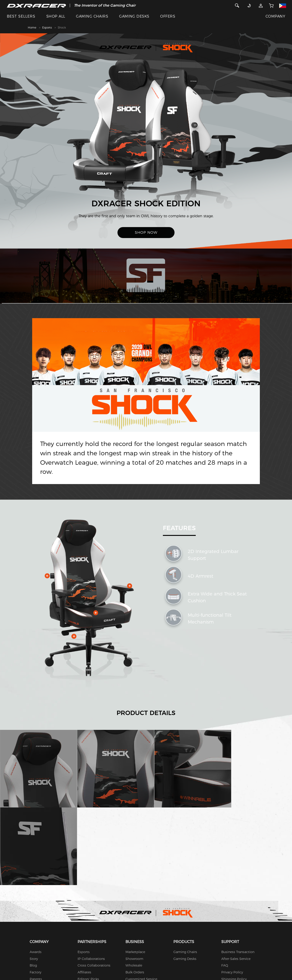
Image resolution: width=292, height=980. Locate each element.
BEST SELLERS (21, 16)
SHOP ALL (56, 16)
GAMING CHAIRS (92, 16)
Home (32, 28)
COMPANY (275, 16)
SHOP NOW (146, 232)
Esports (47, 28)
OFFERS (168, 16)
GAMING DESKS (134, 16)
